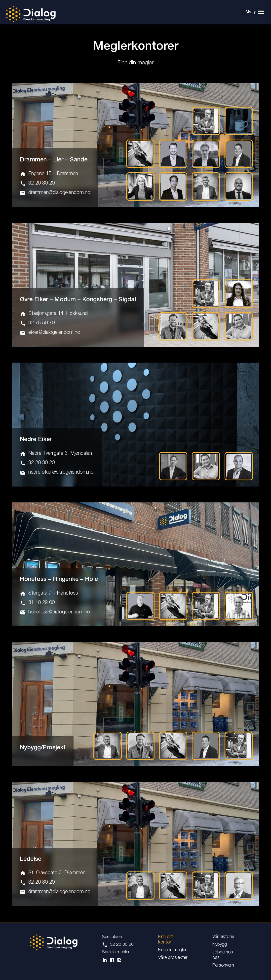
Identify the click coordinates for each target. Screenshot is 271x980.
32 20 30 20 (37, 183)
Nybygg (220, 942)
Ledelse (31, 857)
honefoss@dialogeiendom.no (55, 611)
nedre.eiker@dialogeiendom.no (57, 471)
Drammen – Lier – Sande (54, 160)
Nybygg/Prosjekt (43, 746)
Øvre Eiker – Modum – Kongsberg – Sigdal (78, 299)
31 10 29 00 (37, 602)
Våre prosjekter (173, 955)
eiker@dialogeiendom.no (50, 332)
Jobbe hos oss (223, 953)
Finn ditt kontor (166, 938)
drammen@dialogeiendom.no (55, 192)
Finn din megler (172, 948)
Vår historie (223, 935)
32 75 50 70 (37, 323)
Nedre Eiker (36, 439)
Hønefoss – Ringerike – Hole (59, 578)
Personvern (223, 963)
